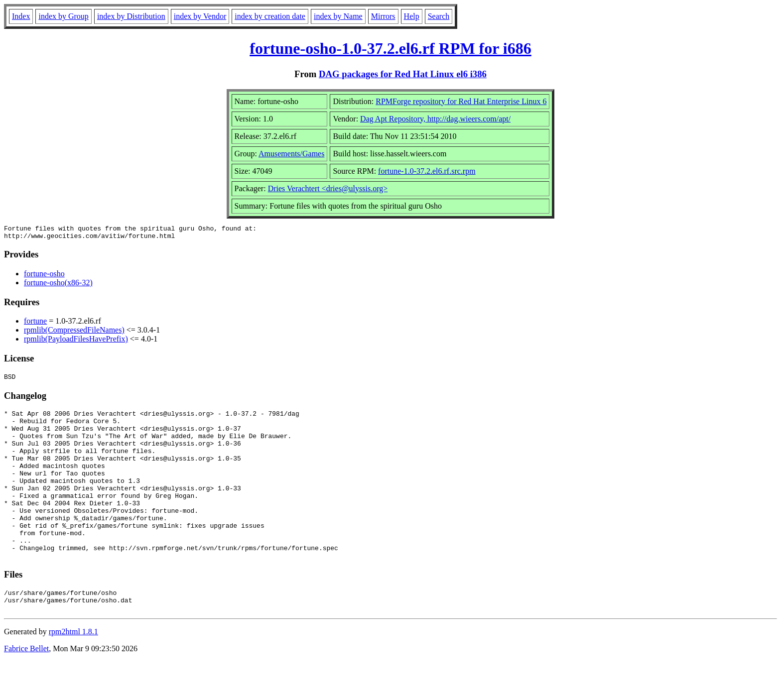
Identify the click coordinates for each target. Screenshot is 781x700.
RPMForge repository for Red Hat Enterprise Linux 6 (461, 101)
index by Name (338, 16)
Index (21, 16)
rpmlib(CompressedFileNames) (74, 333)
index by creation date (270, 16)
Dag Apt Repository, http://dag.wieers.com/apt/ (435, 119)
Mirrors (383, 16)
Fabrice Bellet (26, 687)
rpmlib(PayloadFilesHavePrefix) (76, 342)
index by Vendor (200, 16)
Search (439, 16)
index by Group (63, 16)
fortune (35, 324)
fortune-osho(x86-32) (58, 286)
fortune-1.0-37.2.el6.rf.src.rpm (427, 171)
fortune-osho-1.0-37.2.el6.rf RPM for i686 (390, 48)
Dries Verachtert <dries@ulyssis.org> (328, 188)
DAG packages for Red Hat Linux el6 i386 (403, 74)
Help (412, 16)
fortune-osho (44, 277)
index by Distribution (131, 16)
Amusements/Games (291, 154)
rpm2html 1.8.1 (73, 670)
